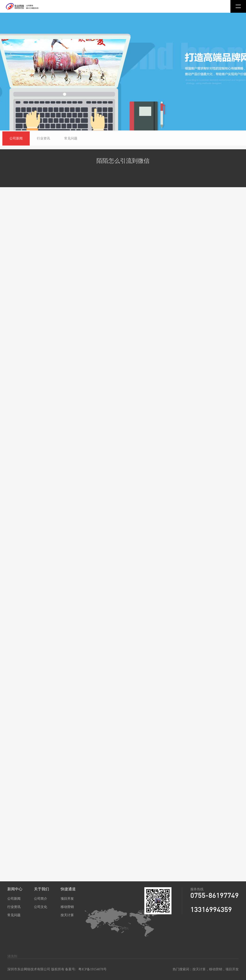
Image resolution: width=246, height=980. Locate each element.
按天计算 (67, 915)
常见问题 (14, 915)
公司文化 (41, 907)
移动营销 (67, 907)
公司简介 (41, 899)
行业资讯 (14, 907)
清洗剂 (12, 956)
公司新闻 (14, 899)
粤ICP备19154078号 (92, 969)
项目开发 (67, 899)
